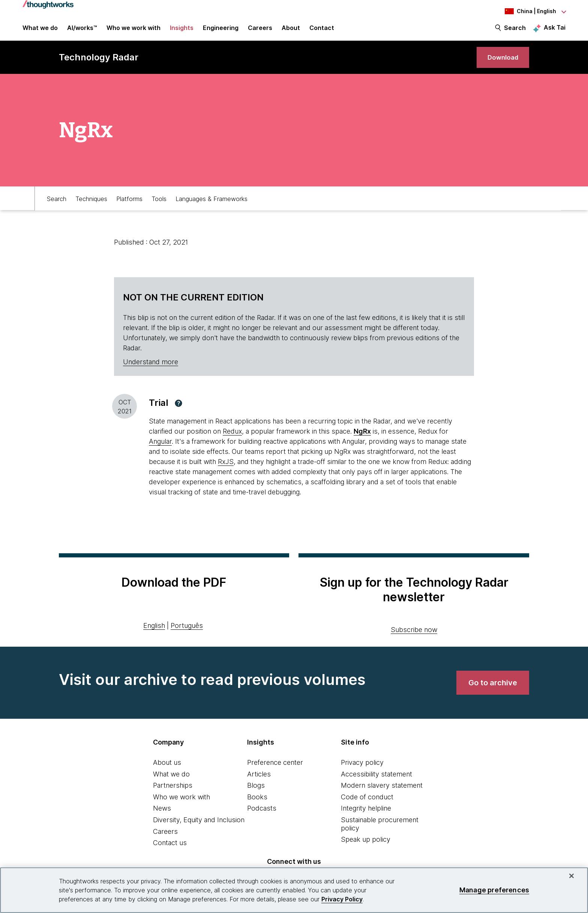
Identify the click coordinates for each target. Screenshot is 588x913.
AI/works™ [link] (82, 31)
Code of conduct (367, 804)
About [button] (291, 31)
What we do (171, 781)
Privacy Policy (342, 899)
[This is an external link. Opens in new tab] (362, 439)
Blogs (256, 793)
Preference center (275, 770)
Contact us (170, 850)
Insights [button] (182, 31)
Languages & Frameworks (211, 205)
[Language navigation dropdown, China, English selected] (524, 11)
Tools (159, 205)
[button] (178, 410)
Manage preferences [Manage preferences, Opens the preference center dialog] (494, 890)
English (154, 633)
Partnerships (173, 793)
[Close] (571, 876)
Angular (160, 449)
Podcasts (262, 816)
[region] (294, 890)
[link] (501, 63)
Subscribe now (414, 637)
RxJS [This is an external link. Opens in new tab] (226, 469)
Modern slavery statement (382, 793)
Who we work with (181, 804)
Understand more (151, 369)
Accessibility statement (376, 781)
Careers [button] (260, 31)
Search (515, 31)
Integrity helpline (366, 816)
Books (257, 804)
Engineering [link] (221, 31)
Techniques (91, 205)
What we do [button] (40, 31)
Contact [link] (322, 31)
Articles (259, 781)
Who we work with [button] (133, 31)
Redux (232, 439)
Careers (165, 839)
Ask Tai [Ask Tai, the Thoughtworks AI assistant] (555, 30)
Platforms (129, 205)
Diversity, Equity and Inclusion (199, 827)
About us (167, 770)
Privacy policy (362, 770)
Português (187, 633)
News (162, 816)
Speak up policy (366, 847)
